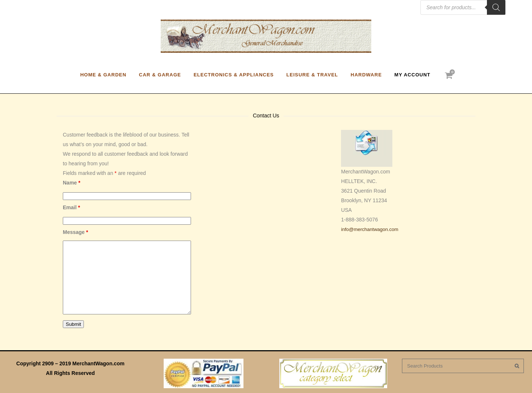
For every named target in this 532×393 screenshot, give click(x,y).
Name (71, 183)
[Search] (496, 7)
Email (71, 207)
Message (76, 232)
